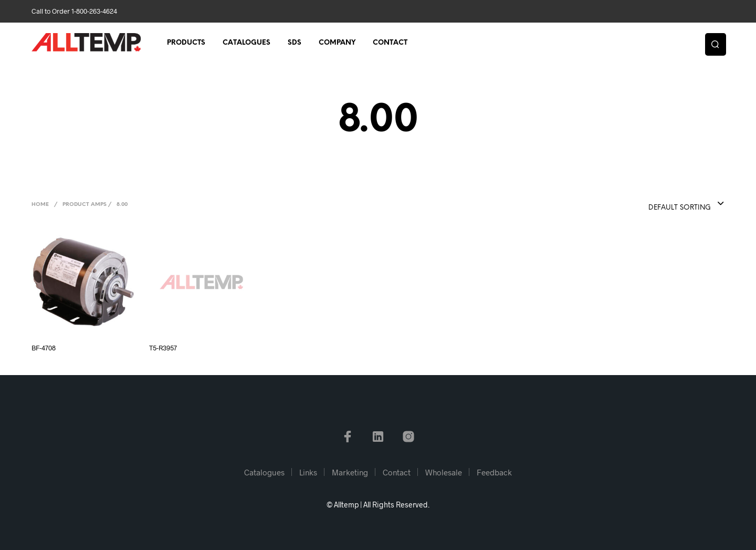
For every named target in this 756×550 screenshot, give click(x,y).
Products (186, 43)
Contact (390, 43)
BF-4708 (44, 348)
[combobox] (665, 204)
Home (40, 205)
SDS (295, 43)
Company (337, 43)
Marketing (350, 472)
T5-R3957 (163, 348)
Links (308, 472)
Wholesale (444, 472)
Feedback (494, 472)
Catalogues (246, 43)
